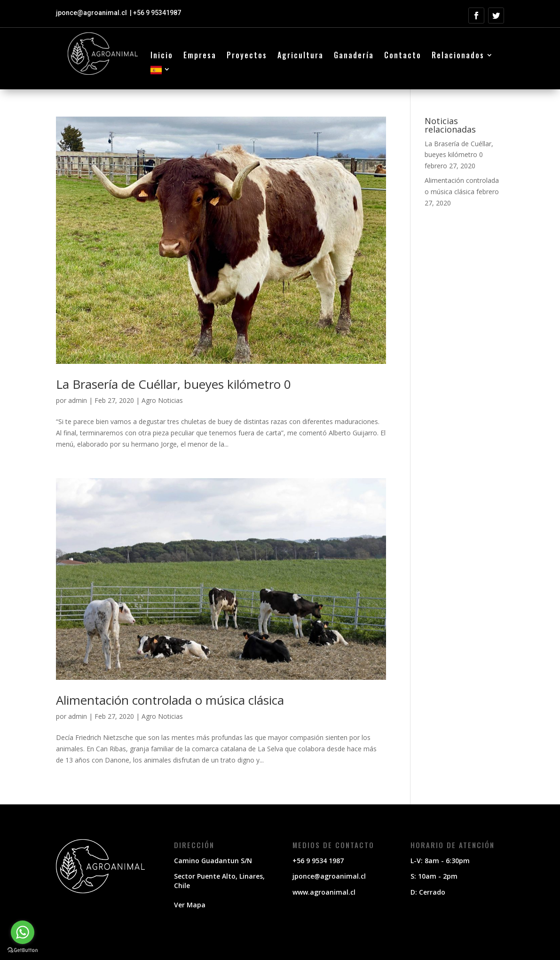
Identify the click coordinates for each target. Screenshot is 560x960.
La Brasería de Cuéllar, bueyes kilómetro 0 (174, 384)
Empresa (200, 56)
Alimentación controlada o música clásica (170, 700)
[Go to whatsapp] (23, 932)
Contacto (403, 56)
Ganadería (354, 56)
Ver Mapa (190, 905)
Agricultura (300, 56)
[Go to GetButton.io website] (23, 950)
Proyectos (247, 56)
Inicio (162, 56)
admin (78, 400)
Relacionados (458, 56)
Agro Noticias (162, 400)
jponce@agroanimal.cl (92, 13)
